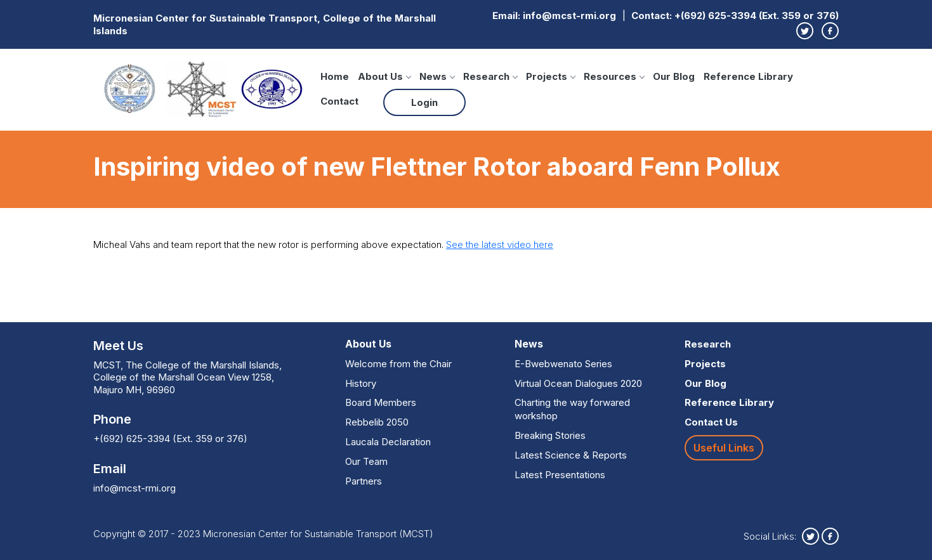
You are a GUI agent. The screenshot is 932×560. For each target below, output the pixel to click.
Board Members (381, 402)
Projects (550, 76)
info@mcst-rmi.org (569, 16)
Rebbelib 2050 (377, 422)
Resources (614, 76)
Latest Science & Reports (571, 455)
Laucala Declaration (388, 442)
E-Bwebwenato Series (563, 364)
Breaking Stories (550, 435)
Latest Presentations (560, 475)
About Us (384, 76)
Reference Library (748, 76)
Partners (364, 481)
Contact (339, 101)
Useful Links (724, 448)
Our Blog (674, 76)
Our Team (366, 461)
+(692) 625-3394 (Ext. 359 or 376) (757, 16)
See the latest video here (500, 244)
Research (490, 76)
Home (335, 76)
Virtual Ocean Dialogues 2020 (578, 383)
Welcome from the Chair (398, 364)
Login (424, 102)
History (361, 383)
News (437, 76)
